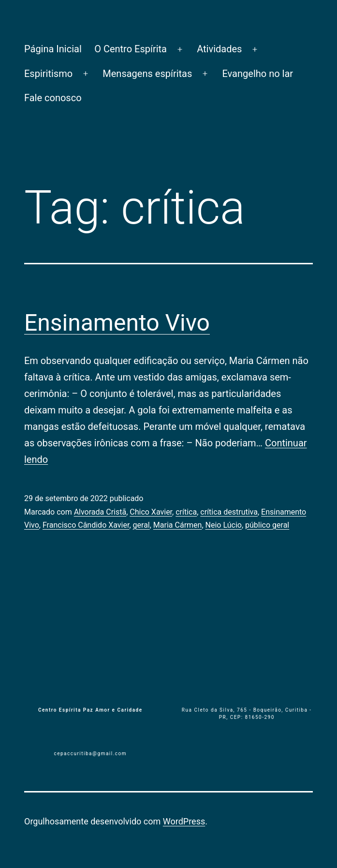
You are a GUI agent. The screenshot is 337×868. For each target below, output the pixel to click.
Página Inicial (53, 49)
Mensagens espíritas (147, 74)
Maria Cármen (178, 525)
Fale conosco (53, 98)
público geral (267, 525)
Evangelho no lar (257, 74)
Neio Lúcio (224, 525)
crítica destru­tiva (229, 512)
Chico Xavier (151, 512)
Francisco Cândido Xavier (86, 525)
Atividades (219, 49)
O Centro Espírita (131, 49)
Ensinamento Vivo (117, 323)
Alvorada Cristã (100, 512)
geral (141, 525)
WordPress (184, 821)
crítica (186, 512)
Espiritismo (48, 74)
